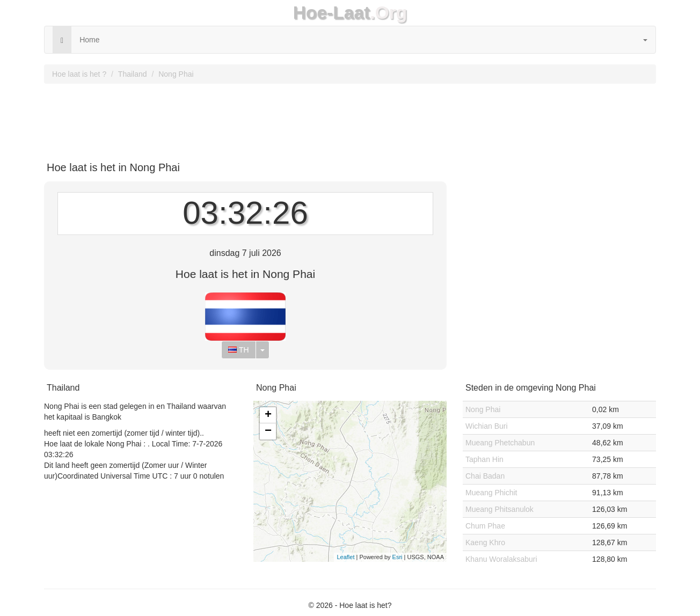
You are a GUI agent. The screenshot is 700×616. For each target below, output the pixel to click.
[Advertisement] (350, 119)
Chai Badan (485, 476)
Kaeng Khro (485, 542)
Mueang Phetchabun (500, 443)
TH (238, 350)
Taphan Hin (484, 459)
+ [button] (268, 415)
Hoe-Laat (332, 13)
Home (89, 40)
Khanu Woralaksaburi (501, 559)
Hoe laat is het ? (79, 74)
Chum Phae (485, 526)
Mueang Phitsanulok (500, 509)
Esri (398, 557)
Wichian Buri (487, 426)
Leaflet (345, 557)
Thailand (133, 74)
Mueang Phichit (491, 493)
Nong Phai (176, 74)
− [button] (268, 431)
